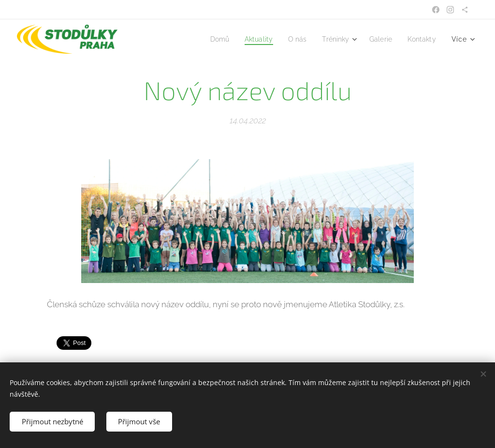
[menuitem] (208, 39)
